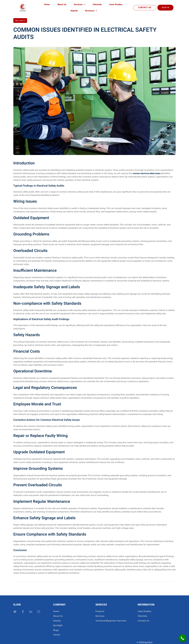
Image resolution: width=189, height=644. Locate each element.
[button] (64, 5)
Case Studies (93, 5)
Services (64, 5)
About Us (50, 5)
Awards (107, 5)
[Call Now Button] (182, 638)
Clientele (78, 5)
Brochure (120, 5)
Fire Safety (20, 16)
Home (39, 5)
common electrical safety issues (148, 169)
